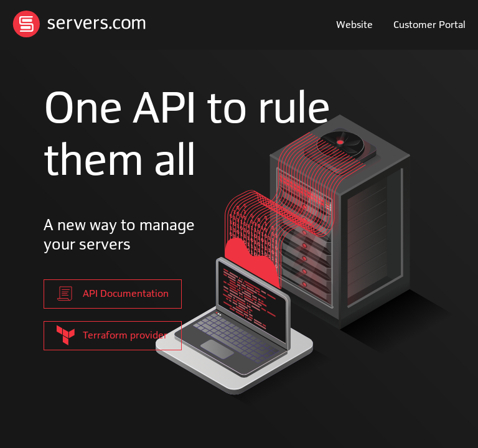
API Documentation (113, 294)
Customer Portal (429, 25)
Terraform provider (112, 335)
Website (354, 25)
